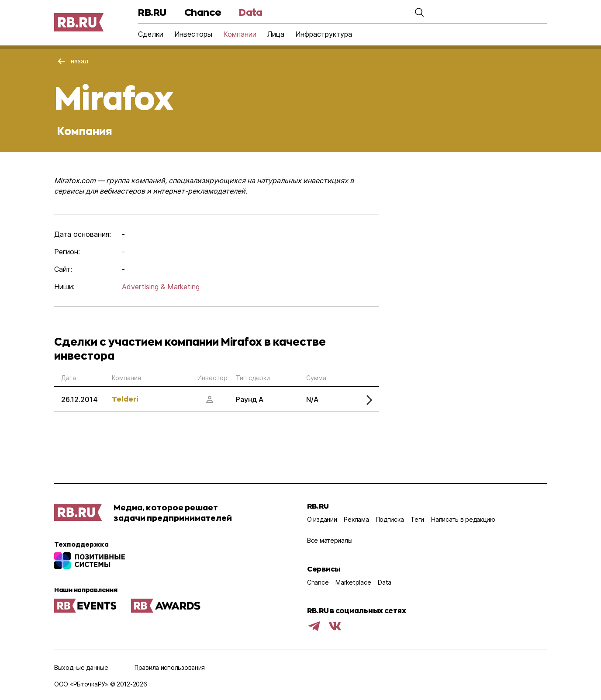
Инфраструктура (324, 34)
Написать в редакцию (463, 519)
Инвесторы (193, 34)
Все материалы (330, 540)
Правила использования (170, 667)
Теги (417, 519)
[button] (419, 12)
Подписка (390, 519)
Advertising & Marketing (161, 287)
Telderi (125, 399)
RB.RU (152, 12)
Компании (240, 34)
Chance (203, 12)
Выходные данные (81, 667)
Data (250, 12)
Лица (276, 34)
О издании (322, 519)
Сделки (151, 34)
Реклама (356, 519)
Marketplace (353, 582)
